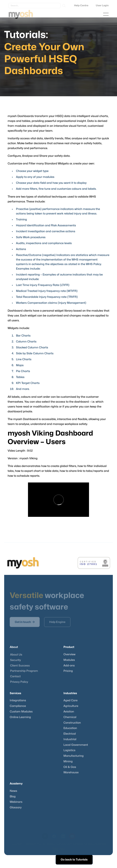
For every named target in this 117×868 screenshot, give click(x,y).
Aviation (69, 712)
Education (70, 728)
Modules (69, 660)
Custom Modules (21, 712)
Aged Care (70, 700)
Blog (13, 797)
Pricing (68, 671)
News (13, 791)
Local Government (76, 745)
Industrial (70, 739)
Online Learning (20, 717)
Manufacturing (74, 756)
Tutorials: (26, 35)
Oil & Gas (70, 767)
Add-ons (69, 666)
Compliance (18, 706)
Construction (72, 723)
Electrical (70, 734)
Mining (68, 761)
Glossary (16, 807)
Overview (69, 654)
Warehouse (71, 772)
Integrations (18, 700)
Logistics (69, 750)
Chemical (70, 717)
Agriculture (71, 706)
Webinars (16, 802)
